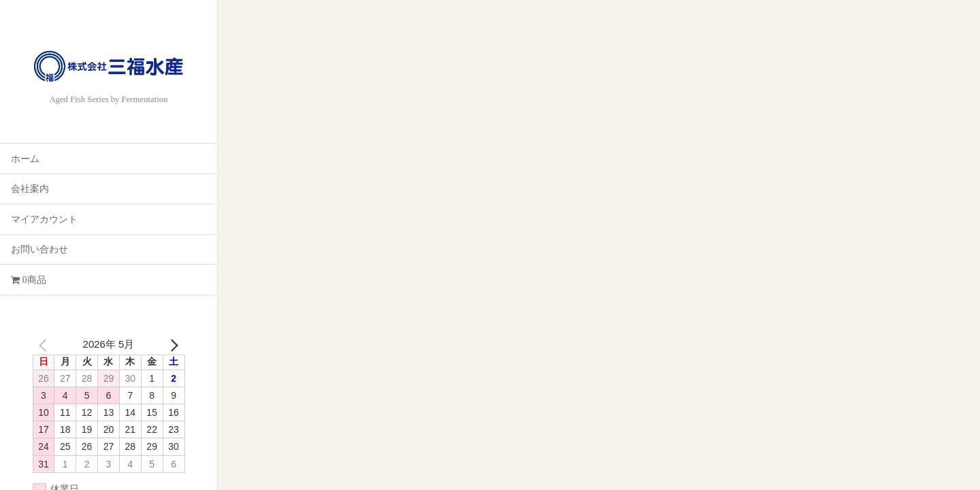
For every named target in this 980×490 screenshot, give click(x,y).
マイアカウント (44, 219)
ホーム (25, 159)
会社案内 (30, 189)
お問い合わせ (39, 249)
